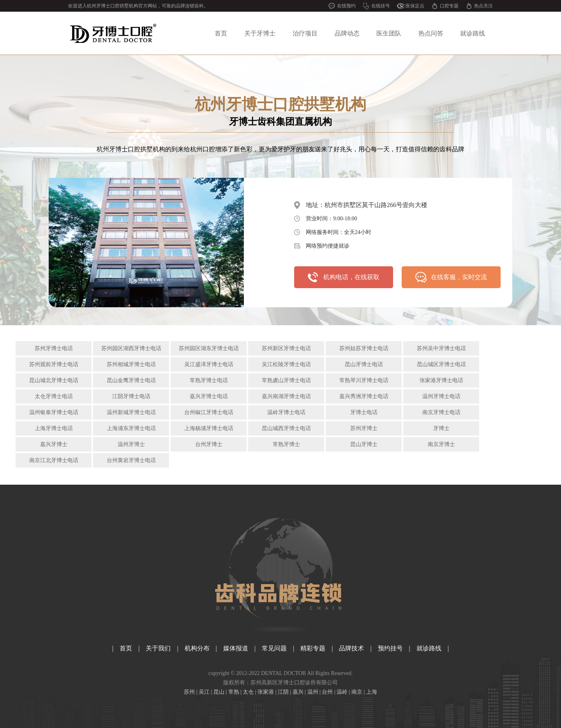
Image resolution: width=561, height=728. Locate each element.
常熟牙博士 (286, 444)
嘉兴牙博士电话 (209, 396)
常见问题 (274, 648)
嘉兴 (298, 692)
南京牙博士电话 (441, 412)
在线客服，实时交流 (459, 277)
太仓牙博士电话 (54, 396)
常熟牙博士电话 (209, 380)
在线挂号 (381, 6)
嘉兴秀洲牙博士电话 (364, 396)
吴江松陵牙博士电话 (286, 364)
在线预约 (346, 6)
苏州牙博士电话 (54, 348)
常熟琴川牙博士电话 (364, 380)
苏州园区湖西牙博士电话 (131, 348)
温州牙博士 (131, 444)
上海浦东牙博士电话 (131, 428)
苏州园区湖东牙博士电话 (209, 348)
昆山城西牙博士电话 (286, 428)
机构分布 (197, 648)
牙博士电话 (364, 412)
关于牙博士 (260, 33)
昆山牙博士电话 (364, 364)
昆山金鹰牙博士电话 (131, 380)
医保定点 (415, 6)
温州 (313, 692)
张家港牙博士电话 (441, 380)
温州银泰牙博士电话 (54, 412)
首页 (221, 33)
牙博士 (441, 428)
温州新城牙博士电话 (131, 412)
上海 (372, 692)
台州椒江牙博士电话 (209, 412)
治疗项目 (305, 33)
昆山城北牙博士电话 (54, 380)
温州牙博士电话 (441, 396)
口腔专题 (449, 6)
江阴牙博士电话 (131, 396)
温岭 (342, 692)
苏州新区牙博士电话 (286, 348)
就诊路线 (473, 33)
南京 (357, 692)
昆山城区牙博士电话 (441, 364)
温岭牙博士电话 (286, 412)
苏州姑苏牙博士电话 (364, 348)
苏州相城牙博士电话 (131, 364)
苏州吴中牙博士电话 (441, 348)
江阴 (283, 692)
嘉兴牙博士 (54, 444)
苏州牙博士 (364, 428)
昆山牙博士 (364, 444)
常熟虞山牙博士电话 (286, 380)
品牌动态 (347, 33)
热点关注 (483, 6)
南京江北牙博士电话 (54, 460)
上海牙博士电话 (54, 428)
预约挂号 (390, 648)
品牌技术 (351, 648)
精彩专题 (313, 648)
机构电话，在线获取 (351, 277)
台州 (327, 692)
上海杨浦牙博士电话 (209, 428)
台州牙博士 (209, 444)
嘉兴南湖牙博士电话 (286, 396)
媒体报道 (236, 648)
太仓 (248, 692)
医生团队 (389, 33)
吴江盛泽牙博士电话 (209, 364)
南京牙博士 (441, 444)
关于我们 (158, 648)
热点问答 (431, 33)
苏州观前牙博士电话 (54, 364)
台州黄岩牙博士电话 (131, 460)
